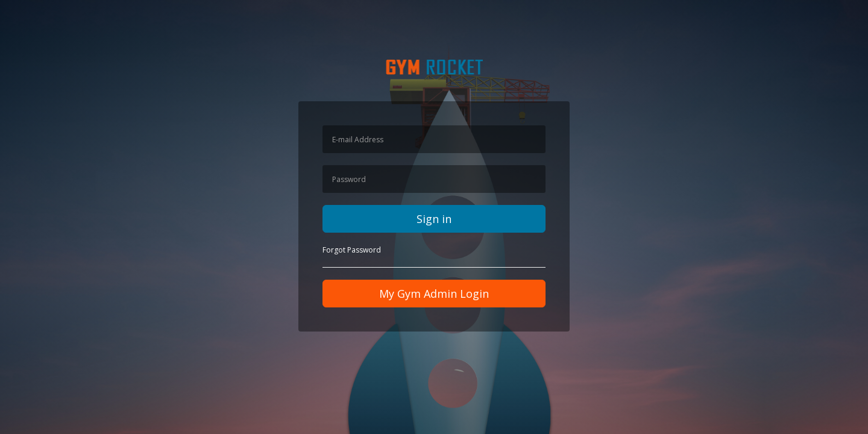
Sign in (434, 219)
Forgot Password (352, 250)
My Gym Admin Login (434, 294)
